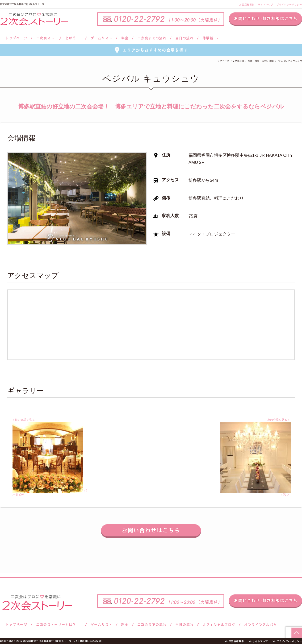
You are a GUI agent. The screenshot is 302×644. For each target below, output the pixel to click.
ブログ (219, 625)
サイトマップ (266, 5)
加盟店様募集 (247, 5)
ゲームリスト (101, 38)
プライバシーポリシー (289, 5)
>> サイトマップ (258, 641)
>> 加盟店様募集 (234, 641)
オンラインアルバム (259, 625)
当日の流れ (184, 38)
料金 (125, 38)
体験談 (208, 38)
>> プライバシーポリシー (287, 641)
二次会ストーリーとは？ (59, 38)
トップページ (16, 38)
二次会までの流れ (152, 38)
